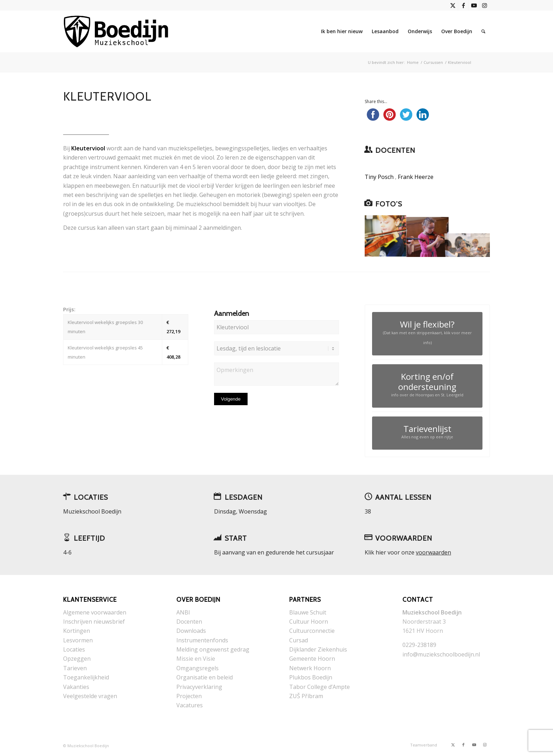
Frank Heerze (416, 177)
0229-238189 (419, 645)
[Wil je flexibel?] (427, 334)
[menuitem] (342, 31)
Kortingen (77, 631)
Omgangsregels (197, 668)
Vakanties (76, 687)
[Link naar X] (453, 5)
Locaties (74, 649)
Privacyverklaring (199, 687)
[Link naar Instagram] (485, 5)
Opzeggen (77, 659)
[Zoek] (483, 31)
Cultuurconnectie (312, 631)
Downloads (191, 631)
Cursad (299, 640)
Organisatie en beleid (205, 677)
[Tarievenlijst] (427, 433)
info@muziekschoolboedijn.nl (441, 654)
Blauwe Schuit (308, 612)
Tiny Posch (379, 177)
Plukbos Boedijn (311, 677)
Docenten (189, 622)
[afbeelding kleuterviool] (428, 236)
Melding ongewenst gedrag (213, 649)
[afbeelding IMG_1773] (386, 236)
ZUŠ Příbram (306, 696)
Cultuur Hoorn (309, 622)
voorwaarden (433, 552)
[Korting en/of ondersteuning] (427, 386)
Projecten (189, 696)
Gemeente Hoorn (312, 659)
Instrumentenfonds (202, 640)
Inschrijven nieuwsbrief (94, 622)
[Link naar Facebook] (463, 5)
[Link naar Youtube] (474, 5)
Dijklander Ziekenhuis (318, 649)
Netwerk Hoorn (310, 668)
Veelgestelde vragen (90, 696)
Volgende (231, 399)
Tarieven (75, 668)
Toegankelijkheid (86, 677)
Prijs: (69, 309)
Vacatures (190, 705)
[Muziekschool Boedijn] (117, 31)
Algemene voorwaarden (95, 612)
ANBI (183, 612)
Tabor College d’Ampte (320, 687)
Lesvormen (78, 640)
